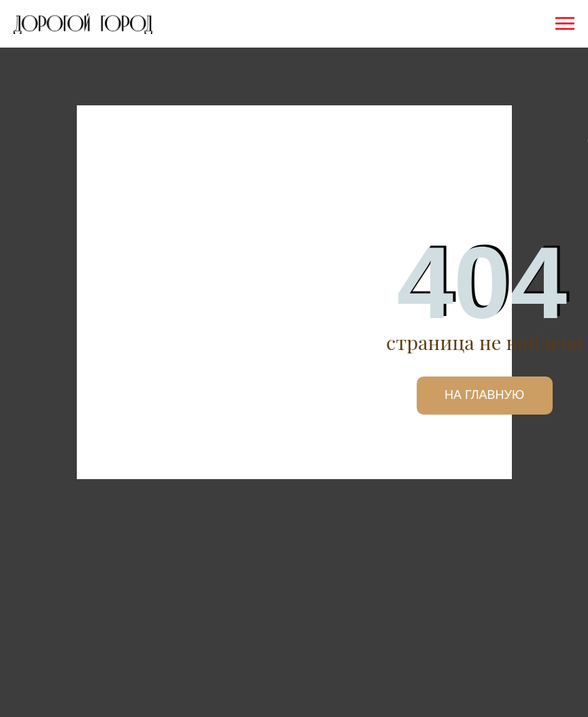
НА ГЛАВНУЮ (484, 395)
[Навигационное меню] (565, 24)
